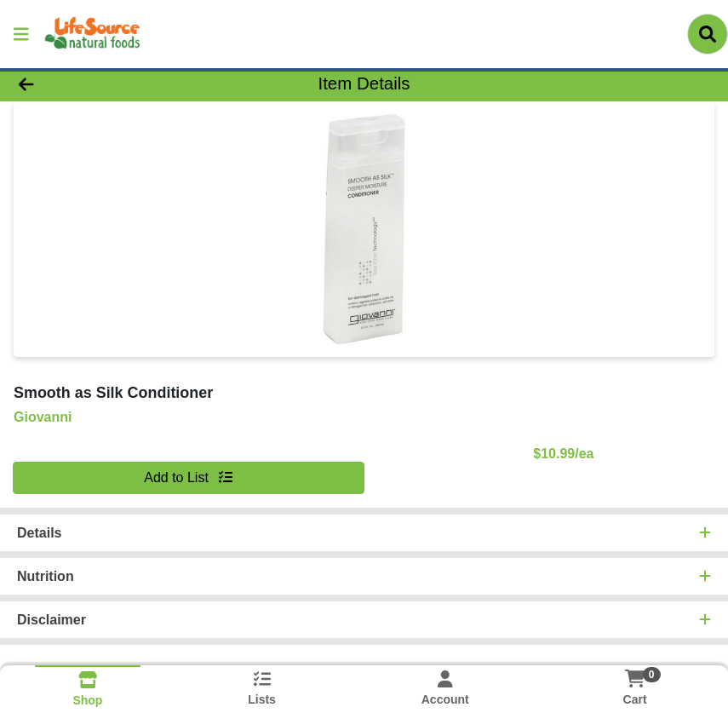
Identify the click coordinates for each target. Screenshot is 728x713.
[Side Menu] (21, 34)
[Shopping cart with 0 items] (635, 678)
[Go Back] (101, 83)
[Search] (708, 34)
